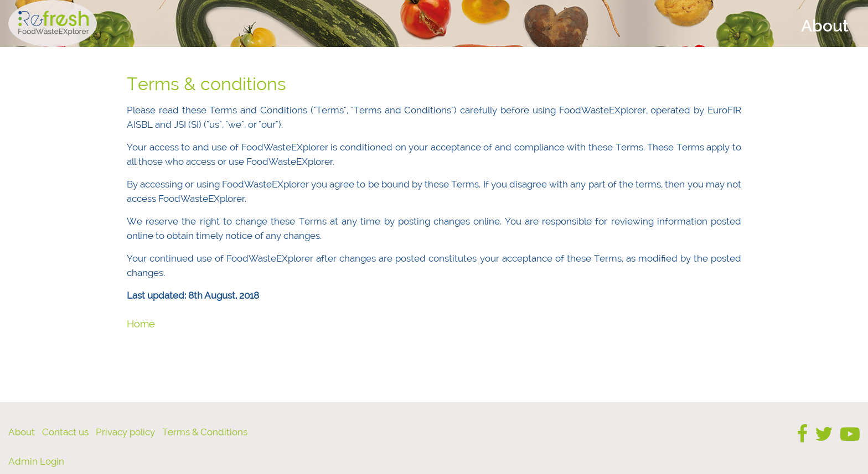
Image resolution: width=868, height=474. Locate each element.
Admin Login (36, 461)
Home (141, 324)
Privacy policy (125, 432)
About (22, 432)
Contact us (65, 432)
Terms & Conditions (205, 432)
